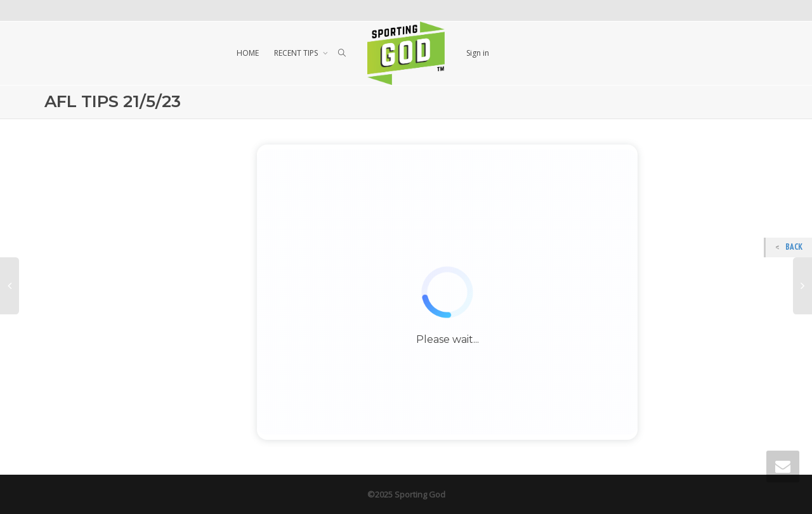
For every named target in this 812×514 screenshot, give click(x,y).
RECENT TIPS (297, 53)
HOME (248, 53)
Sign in (478, 53)
